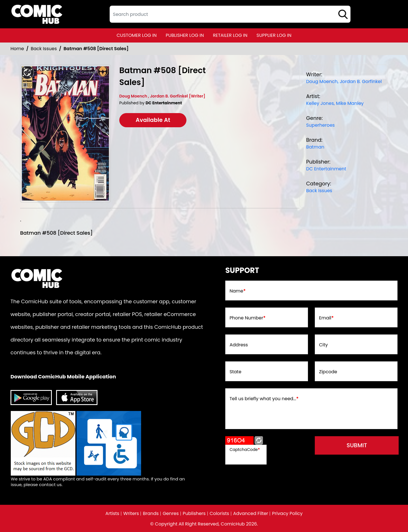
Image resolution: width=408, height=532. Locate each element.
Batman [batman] (315, 147)
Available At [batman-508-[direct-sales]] (153, 120)
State (235, 372)
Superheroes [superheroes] (320, 125)
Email (326, 318)
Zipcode (328, 372)
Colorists (219, 514)
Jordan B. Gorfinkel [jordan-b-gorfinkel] (361, 81)
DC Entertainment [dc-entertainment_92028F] (326, 169)
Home (17, 49)
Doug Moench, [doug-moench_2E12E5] (322, 81)
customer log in (137, 35)
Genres (171, 514)
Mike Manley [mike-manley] (350, 103)
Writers (131, 514)
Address (239, 345)
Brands (151, 514)
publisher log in (185, 35)
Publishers (194, 514)
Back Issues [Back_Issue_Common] (44, 49)
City (323, 345)
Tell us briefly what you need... (264, 399)
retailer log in (230, 35)
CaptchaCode (245, 450)
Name (238, 291)
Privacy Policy (288, 514)
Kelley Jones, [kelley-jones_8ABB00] (320, 103)
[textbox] (230, 14)
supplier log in (274, 35)
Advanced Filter (251, 514)
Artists (112, 514)
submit (357, 446)
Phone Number (247, 318)
